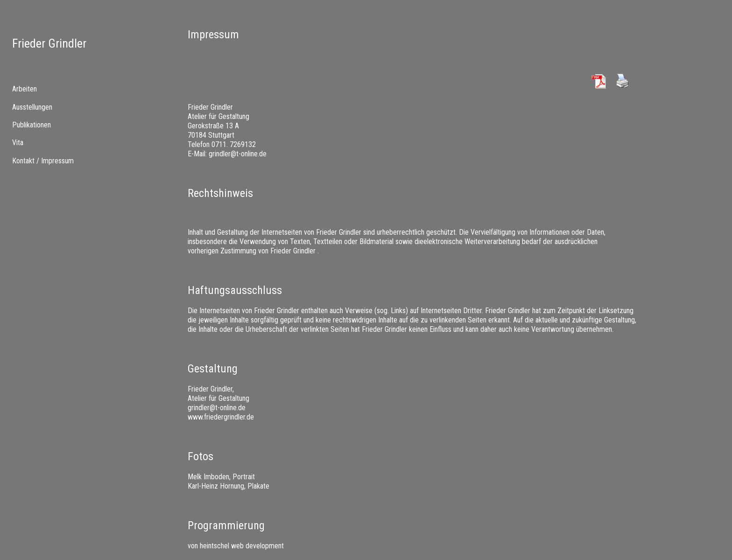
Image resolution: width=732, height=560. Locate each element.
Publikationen (32, 125)
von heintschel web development (236, 546)
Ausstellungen (32, 107)
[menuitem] (61, 107)
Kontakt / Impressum (43, 161)
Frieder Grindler (49, 43)
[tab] (61, 89)
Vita (18, 143)
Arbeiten (25, 89)
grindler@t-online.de (238, 154)
